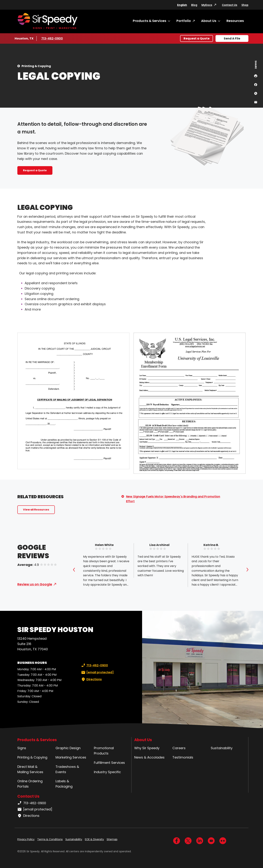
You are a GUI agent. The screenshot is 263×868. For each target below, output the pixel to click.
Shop (245, 5)
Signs (22, 748)
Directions (91, 679)
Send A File (232, 38)
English (182, 5)
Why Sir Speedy (147, 748)
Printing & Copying (36, 66)
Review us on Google (35, 584)
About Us (209, 21)
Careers (179, 748)
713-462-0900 (52, 38)
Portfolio (184, 21)
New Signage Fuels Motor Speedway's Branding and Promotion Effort (173, 499)
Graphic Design (68, 748)
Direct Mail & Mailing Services (30, 769)
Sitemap (112, 839)
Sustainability (222, 748)
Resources (235, 21)
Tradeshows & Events (67, 769)
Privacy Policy (26, 839)
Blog (194, 5)
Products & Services (149, 21)
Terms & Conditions (50, 839)
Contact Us (230, 5)
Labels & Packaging (64, 784)
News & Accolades (149, 757)
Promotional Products (104, 751)
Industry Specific (107, 772)
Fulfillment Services (109, 763)
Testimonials (183, 757)
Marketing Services (71, 757)
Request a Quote (197, 38)
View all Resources (36, 510)
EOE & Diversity (94, 839)
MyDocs (207, 5)
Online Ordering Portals (30, 784)
